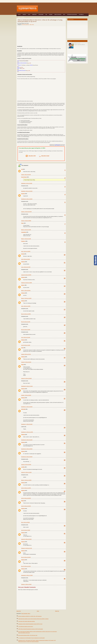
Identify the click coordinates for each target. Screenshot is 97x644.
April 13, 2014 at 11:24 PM (26, 488)
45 (65, 570)
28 (65, 410)
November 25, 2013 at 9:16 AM (27, 440)
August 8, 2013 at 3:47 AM (26, 354)
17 (65, 309)
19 (65, 325)
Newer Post (19, 611)
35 (65, 476)
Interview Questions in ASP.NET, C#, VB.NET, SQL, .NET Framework (30, 616)
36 (65, 483)
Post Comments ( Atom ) (26, 614)
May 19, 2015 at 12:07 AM (26, 566)
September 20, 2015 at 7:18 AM (27, 575)
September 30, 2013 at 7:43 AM (27, 386)
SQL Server (32, 25)
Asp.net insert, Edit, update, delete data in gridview (27, 621)
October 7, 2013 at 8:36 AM (26, 395)
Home (19, 14)
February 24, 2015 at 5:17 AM (27, 548)
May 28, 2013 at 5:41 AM (26, 322)
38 (65, 502)
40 (65, 526)
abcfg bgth (23, 409)
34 (65, 468)
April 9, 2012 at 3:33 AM (25, 259)
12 (65, 270)
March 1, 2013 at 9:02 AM (26, 290)
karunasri (23, 194)
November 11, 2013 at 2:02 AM (27, 407)
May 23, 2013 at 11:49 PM (26, 314)
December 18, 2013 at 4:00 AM (27, 457)
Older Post (57, 611)
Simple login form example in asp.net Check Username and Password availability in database (33, 619)
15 (65, 294)
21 (65, 341)
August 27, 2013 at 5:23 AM (26, 362)
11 (65, 263)
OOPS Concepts (58, 14)
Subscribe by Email (44, 156)
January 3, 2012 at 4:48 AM (26, 221)
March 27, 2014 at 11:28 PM (26, 480)
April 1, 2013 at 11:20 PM (26, 306)
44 (65, 561)
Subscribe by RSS (31, 156)
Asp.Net (24, 14)
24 (65, 365)
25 (65, 382)
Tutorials (81, 14)
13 (65, 278)
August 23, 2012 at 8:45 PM (26, 275)
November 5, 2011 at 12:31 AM (27, 191)
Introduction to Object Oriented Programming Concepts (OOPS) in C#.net (30, 624)
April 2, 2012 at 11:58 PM (26, 251)
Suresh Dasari (24, 177)
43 (65, 552)
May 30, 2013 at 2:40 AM (26, 330)
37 (65, 491)
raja (22, 169)
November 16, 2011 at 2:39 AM (27, 199)
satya (22, 348)
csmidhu (23, 467)
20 (65, 333)
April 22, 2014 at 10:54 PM (26, 506)
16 (65, 302)
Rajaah (23, 501)
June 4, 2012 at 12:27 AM (26, 267)
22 (65, 349)
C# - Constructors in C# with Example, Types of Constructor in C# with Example (31, 638)
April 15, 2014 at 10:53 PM (26, 498)
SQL (46, 14)
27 (65, 399)
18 (65, 317)
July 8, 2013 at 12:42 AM (26, 337)
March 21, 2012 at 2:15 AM (26, 230)
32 (65, 452)
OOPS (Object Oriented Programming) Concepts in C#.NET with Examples (31, 629)
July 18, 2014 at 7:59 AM (26, 530)
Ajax (29, 14)
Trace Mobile (21, 17)
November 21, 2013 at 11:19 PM (27, 432)
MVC (64, 14)
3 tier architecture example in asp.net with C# (26, 626)
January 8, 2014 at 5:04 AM (26, 465)
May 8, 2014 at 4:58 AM (25, 522)
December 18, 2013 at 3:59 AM (27, 449)
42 (65, 542)
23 (65, 358)
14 (65, 286)
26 (65, 390)
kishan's (23, 285)
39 (65, 509)
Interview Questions (72, 14)
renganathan (24, 232)
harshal (23, 254)
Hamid (23, 365)
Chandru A (23, 241)
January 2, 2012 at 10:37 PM (26, 212)
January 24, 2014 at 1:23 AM (26, 472)
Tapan (22, 223)
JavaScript (41, 14)
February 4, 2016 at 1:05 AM (26, 584)
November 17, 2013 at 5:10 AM (27, 424)
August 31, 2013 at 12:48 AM (26, 378)
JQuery (51, 14)
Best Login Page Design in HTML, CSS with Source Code (28, 635)
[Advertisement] (63, 8)
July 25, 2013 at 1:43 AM (26, 345)
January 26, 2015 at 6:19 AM (26, 539)
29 (65, 428)
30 (65, 435)
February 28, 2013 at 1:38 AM (27, 283)
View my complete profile (79, 45)
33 (65, 460)
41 (65, 533)
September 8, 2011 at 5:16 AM (27, 183)
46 (65, 579)
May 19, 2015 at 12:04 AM (26, 557)
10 (65, 255)
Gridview (34, 14)
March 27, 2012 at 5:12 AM (26, 239)
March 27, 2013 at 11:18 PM (26, 298)
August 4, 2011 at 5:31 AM (26, 175)
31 (65, 443)
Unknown (23, 262)
